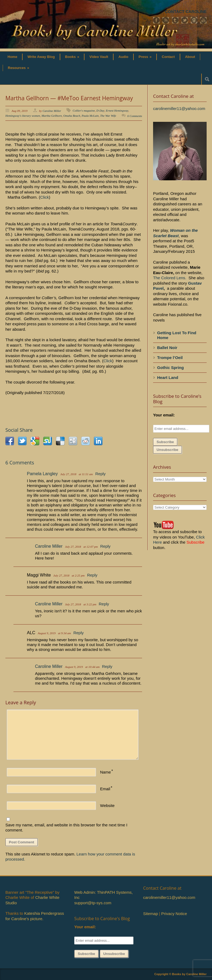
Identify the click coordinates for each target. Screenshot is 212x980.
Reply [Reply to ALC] (79, 633)
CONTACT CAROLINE (186, 11)
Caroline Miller (52, 111)
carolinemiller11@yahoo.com (179, 108)
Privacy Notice (174, 914)
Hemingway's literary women (23, 116)
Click (45, 197)
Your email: (164, 415)
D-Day (100, 111)
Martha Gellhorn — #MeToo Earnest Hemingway (69, 98)
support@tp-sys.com (93, 903)
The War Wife (108, 116)
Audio (123, 57)
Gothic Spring (170, 368)
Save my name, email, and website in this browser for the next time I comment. (66, 828)
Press (145, 57)
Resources (18, 68)
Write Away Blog (41, 57)
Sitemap (151, 914)
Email (105, 789)
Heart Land (168, 377)
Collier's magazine (84, 111)
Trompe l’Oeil (170, 358)
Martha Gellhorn (52, 116)
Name (105, 772)
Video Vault (99, 57)
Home (12, 57)
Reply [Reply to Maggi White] (92, 575)
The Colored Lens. (170, 278)
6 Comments (135, 116)
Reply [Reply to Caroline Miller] (105, 546)
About (190, 57)
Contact (168, 57)
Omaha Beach (72, 116)
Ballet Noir (167, 348)
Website (107, 805)
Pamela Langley (42, 474)
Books (72, 57)
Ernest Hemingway (117, 111)
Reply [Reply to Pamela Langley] (100, 474)
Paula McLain (90, 116)
